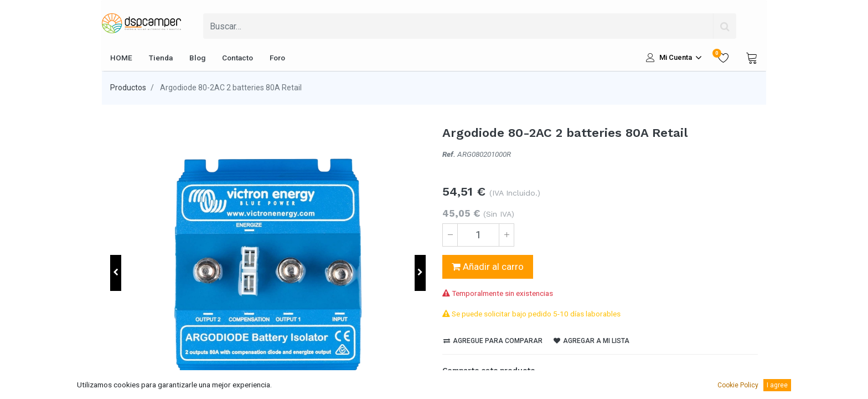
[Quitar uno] (450, 235)
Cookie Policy (738, 385)
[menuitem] (121, 58)
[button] (116, 273)
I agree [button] (777, 385)
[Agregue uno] (507, 235)
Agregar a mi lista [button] (591, 341)
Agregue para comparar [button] (493, 341)
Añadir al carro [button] (488, 267)
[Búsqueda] (725, 26)
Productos (128, 88)
